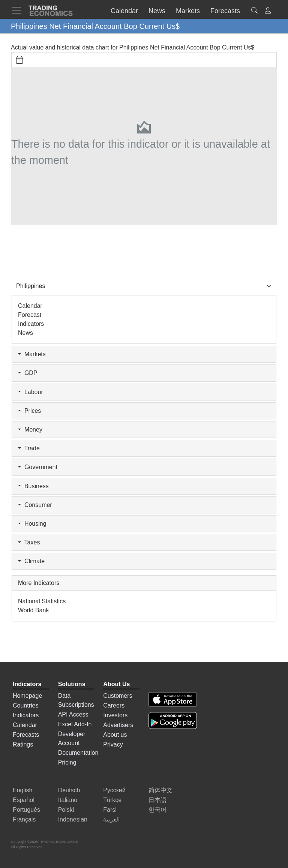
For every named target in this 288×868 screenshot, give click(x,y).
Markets (32, 354)
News (25, 333)
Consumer (35, 505)
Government (38, 467)
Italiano (68, 800)
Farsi (110, 810)
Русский (114, 790)
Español (24, 800)
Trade (29, 448)
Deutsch (69, 790)
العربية (111, 819)
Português (26, 810)
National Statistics (42, 601)
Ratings (23, 744)
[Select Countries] (144, 286)
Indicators (31, 324)
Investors (115, 715)
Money (30, 430)
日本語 (157, 800)
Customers (118, 696)
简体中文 (160, 790)
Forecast (30, 315)
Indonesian (73, 819)
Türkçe (112, 800)
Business (33, 486)
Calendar (30, 306)
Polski (66, 810)
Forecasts (26, 735)
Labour (31, 392)
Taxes (29, 542)
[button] (268, 11)
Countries (25, 705)
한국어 (157, 810)
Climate (31, 561)
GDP (28, 373)
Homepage (27, 696)
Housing (32, 524)
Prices (29, 411)
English (22, 790)
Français (24, 819)
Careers (114, 705)
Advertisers (118, 725)
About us (115, 735)
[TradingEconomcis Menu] (19, 10)
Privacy (113, 744)
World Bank (33, 610)
